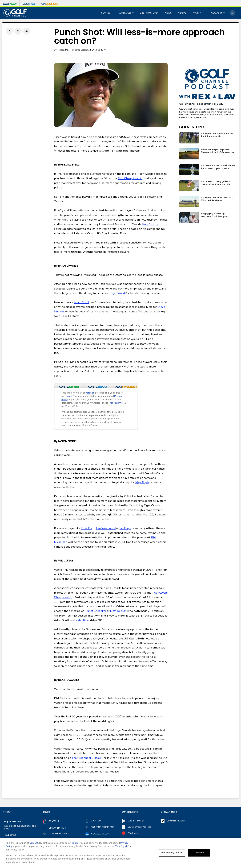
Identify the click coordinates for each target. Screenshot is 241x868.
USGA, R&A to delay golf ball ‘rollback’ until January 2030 (216, 183)
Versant (34, 843)
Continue (199, 853)
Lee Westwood (106, 528)
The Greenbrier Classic (86, 758)
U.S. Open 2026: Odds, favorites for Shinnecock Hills (217, 135)
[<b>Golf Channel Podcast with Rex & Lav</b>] (207, 84)
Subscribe (11, 835)
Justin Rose (82, 620)
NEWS (168, 13)
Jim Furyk (125, 528)
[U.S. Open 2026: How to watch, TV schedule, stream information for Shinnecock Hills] (189, 202)
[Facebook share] (9, 31)
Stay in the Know (12, 821)
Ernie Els (87, 528)
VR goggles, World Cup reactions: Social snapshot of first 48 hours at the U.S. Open (217, 215)
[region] (120, 853)
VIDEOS (182, 13)
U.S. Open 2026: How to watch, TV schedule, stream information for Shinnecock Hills (218, 199)
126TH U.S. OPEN (149, 13)
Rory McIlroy (150, 224)
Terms (75, 843)
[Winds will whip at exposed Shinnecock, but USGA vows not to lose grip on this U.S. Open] (189, 154)
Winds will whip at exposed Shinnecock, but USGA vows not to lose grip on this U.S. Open (218, 151)
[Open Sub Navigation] (112, 13)
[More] (232, 13)
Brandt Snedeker (95, 611)
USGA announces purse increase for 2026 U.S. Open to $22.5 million (218, 167)
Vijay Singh (142, 482)
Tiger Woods (118, 293)
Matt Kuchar (118, 611)
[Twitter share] (18, 31)
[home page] (15, 13)
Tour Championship (130, 178)
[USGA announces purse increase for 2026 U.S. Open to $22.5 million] (189, 170)
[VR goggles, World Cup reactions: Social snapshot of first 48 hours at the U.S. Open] (189, 218)
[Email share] (27, 31)
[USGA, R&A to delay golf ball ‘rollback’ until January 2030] (189, 186)
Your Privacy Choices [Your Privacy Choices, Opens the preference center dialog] (172, 853)
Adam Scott (81, 302)
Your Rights (122, 846)
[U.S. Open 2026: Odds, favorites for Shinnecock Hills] (189, 138)
